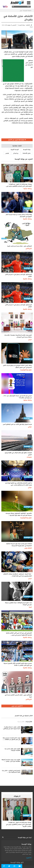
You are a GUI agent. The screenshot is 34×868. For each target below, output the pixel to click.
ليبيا (30, 607)
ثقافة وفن (28, 548)
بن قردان (16, 153)
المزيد (29, 858)
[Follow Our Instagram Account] (14, 866)
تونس (7, 153)
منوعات (29, 457)
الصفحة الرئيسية (27, 11)
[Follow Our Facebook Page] (4, 866)
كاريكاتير (29, 248)
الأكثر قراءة (29, 722)
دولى (30, 427)
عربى (21, 11)
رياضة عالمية (27, 219)
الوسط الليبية (15, 150)
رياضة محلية (28, 189)
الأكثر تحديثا (21, 722)
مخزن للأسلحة (27, 153)
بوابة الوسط (27, 150)
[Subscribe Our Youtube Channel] (20, 866)
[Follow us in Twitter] (9, 866)
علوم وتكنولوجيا (26, 370)
